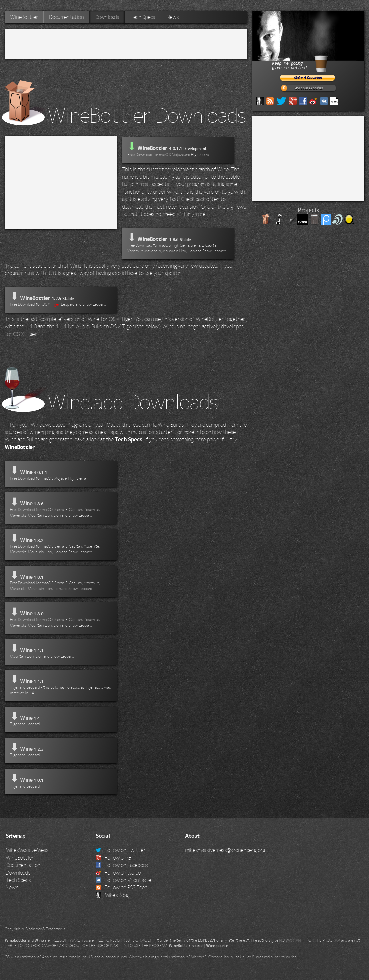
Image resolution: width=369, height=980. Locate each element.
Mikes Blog (112, 895)
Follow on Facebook (122, 865)
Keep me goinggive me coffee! (308, 63)
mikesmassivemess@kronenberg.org (225, 850)
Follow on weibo (118, 873)
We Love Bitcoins (308, 88)
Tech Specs (143, 17)
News (173, 17)
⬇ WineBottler (178, 243)
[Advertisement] (126, 44)
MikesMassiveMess (27, 850)
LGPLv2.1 (207, 940)
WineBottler (24, 17)
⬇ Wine (61, 473)
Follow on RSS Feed (122, 887)
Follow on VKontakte (123, 880)
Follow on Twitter (121, 850)
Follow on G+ (115, 858)
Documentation (66, 17)
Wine (39, 940)
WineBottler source (186, 946)
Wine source (217, 946)
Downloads (107, 17)
